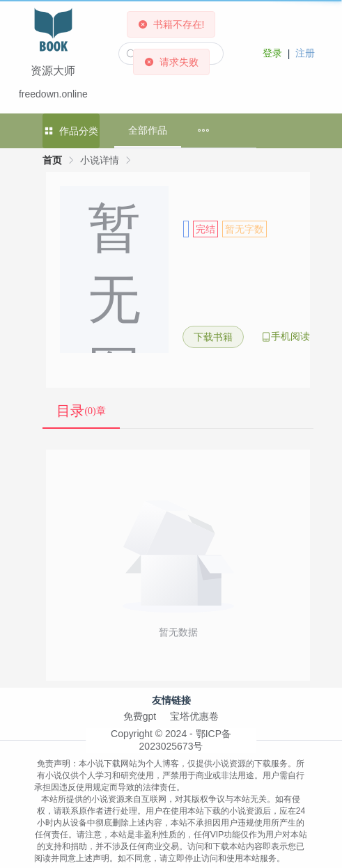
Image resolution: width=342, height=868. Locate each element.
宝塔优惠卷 (194, 716)
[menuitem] (203, 131)
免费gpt (140, 716)
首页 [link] (52, 160)
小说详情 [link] (100, 160)
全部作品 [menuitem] (148, 130)
